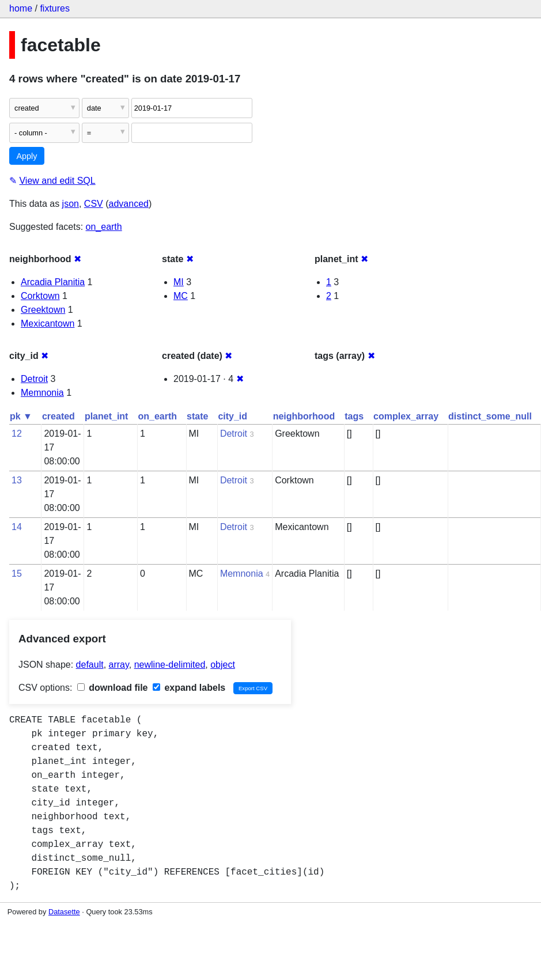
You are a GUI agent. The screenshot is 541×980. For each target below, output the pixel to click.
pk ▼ (21, 416)
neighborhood (304, 416)
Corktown (40, 296)
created (58, 416)
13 (17, 480)
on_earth (104, 227)
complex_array (406, 416)
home (21, 8)
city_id (232, 416)
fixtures (55, 8)
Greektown (43, 310)
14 (17, 527)
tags (354, 416)
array (119, 665)
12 (17, 434)
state (197, 416)
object (223, 665)
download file (113, 688)
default (90, 665)
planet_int (107, 416)
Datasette (64, 912)
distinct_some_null (490, 416)
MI (179, 282)
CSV (94, 204)
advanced (129, 204)
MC (181, 296)
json (71, 204)
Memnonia (42, 393)
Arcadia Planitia (53, 282)
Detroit (34, 379)
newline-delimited (170, 665)
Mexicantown (48, 323)
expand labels (189, 688)
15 (17, 574)
